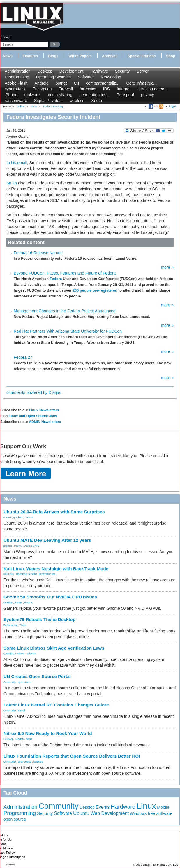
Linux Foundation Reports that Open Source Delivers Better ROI (72, 756)
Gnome (28, 602)
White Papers (80, 56)
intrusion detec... (152, 89)
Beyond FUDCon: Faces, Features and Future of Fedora (65, 273)
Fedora (56, 279)
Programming (17, 77)
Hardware (99, 71)
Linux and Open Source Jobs (33, 416)
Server (143, 71)
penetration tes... (94, 95)
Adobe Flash (16, 83)
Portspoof (125, 95)
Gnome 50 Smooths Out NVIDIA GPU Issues (50, 597)
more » (167, 267)
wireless (77, 101)
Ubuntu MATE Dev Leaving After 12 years (47, 540)
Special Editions (142, 56)
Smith (12, 183)
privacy (147, 95)
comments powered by (34, 392)
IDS (106, 89)
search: (6, 37)
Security (122, 71)
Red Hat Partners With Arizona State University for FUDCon (68, 331)
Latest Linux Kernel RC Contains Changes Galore (56, 705)
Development (72, 71)
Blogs (53, 56)
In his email (17, 163)
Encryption (42, 89)
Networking (111, 77)
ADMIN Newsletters (45, 422)
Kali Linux (9, 574)
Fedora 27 (23, 357)
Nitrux (29, 739)
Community (10, 682)
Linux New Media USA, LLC (161, 865)
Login (172, 106)
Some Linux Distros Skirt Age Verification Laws (54, 648)
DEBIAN (8, 739)
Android (42, 83)
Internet (124, 89)
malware (32, 95)
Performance (10, 625)
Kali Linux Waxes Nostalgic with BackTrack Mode (56, 569)
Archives (110, 56)
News (8, 56)
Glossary (11, 865)
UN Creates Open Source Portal (37, 676)
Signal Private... (48, 101)
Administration (18, 71)
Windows (138, 813)
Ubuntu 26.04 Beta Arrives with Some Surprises (54, 512)
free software (160, 813)
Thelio (23, 625)
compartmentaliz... (103, 83)
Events (103, 807)
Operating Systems (53, 77)
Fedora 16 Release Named (38, 253)
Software (86, 77)
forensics (88, 89)
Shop (171, 56)
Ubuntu (29, 517)
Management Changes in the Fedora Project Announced (65, 311)
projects (8, 546)
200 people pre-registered (95, 290)
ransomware (16, 101)
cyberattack (15, 89)
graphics (18, 517)
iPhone (11, 95)
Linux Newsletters (44, 410)
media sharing (59, 95)
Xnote (97, 101)
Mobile (163, 807)
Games (7, 517)
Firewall (66, 89)
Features (30, 56)
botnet (61, 83)
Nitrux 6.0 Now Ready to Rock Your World (48, 733)
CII (76, 83)
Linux (146, 806)
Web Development (109, 813)
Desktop (45, 71)
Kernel (21, 711)
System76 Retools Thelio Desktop (39, 619)
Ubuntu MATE (31, 546)
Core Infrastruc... (142, 83)
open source (24, 682)
